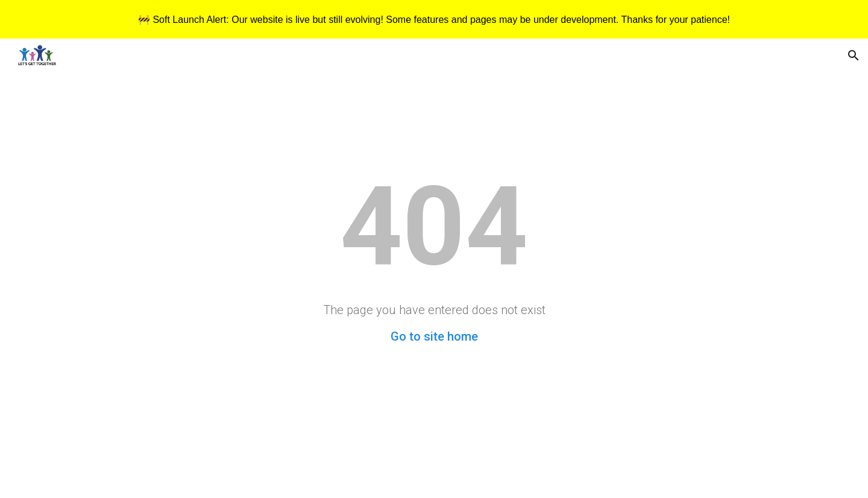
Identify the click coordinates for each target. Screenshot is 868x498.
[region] (434, 19)
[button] (854, 55)
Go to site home (434, 336)
